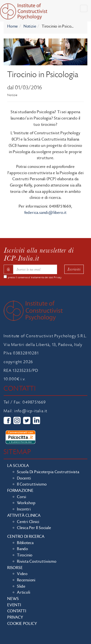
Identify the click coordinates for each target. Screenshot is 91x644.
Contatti (17, 611)
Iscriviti (74, 269)
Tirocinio (25, 555)
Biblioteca (25, 543)
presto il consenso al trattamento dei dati (35, 277)
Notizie (30, 26)
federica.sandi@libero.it (45, 213)
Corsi (22, 497)
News (13, 599)
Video (22, 574)
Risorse (15, 568)
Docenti (24, 478)
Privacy (58, 277)
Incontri (24, 509)
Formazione (20, 491)
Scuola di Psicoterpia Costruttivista (48, 472)
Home (13, 26)
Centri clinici (28, 522)
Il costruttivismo (32, 484)
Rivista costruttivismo (37, 562)
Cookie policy (22, 624)
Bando (23, 549)
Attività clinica (24, 516)
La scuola (18, 466)
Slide (21, 586)
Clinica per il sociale (34, 528)
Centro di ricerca (26, 537)
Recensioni (26, 580)
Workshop (26, 503)
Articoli (24, 592)
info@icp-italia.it (31, 411)
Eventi (14, 605)
